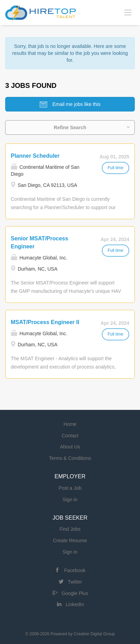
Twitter (75, 582)
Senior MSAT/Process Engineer (39, 242)
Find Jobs (70, 529)
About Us (70, 447)
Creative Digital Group (94, 634)
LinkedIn (75, 604)
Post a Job (70, 488)
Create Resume (70, 540)
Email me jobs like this (76, 104)
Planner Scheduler (35, 156)
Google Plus (75, 593)
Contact (70, 436)
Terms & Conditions (70, 458)
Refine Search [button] (70, 127)
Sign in (70, 499)
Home (70, 424)
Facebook (75, 570)
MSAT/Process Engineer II (45, 322)
